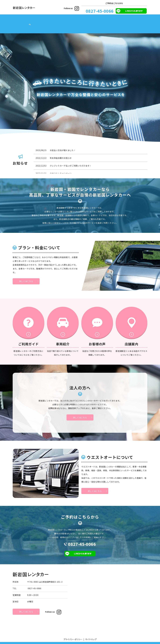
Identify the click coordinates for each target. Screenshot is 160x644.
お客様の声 (86, 20)
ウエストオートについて (116, 20)
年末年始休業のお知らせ (61, 149)
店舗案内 (26, 20)
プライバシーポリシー (73, 631)
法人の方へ (98, 20)
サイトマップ (91, 631)
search (145, 20)
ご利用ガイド (72, 20)
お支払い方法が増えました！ (63, 142)
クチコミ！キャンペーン (61, 165)
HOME (17, 20)
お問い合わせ (136, 20)
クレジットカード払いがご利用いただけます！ (71, 157)
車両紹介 (59, 20)
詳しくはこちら (26, 273)
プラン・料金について (43, 20)
